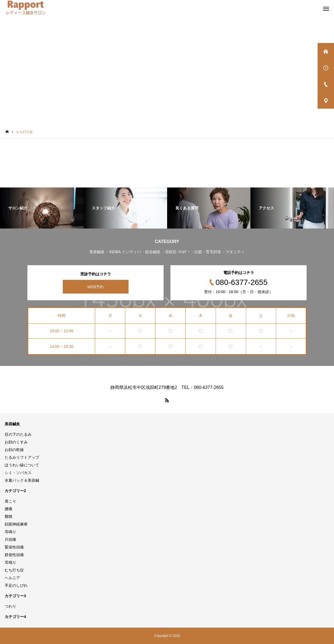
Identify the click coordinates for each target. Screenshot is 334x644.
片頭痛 (10, 539)
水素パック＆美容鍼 (22, 480)
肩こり (10, 501)
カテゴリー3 (15, 596)
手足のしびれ (16, 585)
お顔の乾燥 (14, 450)
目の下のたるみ (18, 434)
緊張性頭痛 (14, 547)
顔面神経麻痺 (16, 524)
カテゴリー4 (15, 617)
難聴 (8, 516)
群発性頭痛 (14, 555)
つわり (10, 606)
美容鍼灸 (12, 424)
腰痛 (8, 509)
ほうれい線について (22, 465)
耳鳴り (10, 532)
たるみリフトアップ (22, 457)
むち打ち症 (14, 570)
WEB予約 (96, 287)
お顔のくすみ (16, 442)
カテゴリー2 (15, 491)
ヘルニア (12, 578)
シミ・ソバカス (18, 473)
